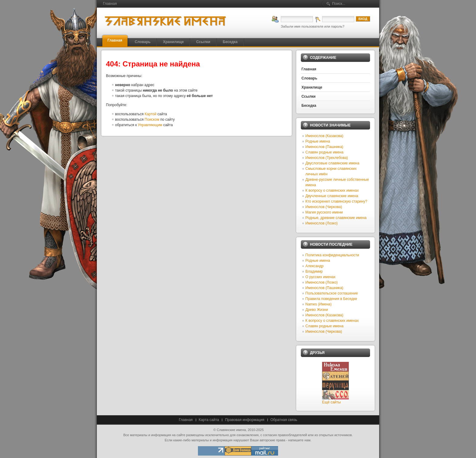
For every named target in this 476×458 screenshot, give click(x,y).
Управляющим (150, 125)
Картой (150, 114)
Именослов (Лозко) (321, 223)
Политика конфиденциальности (332, 255)
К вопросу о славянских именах (332, 190)
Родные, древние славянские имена (336, 218)
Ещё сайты (331, 402)
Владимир (314, 271)
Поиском (152, 120)
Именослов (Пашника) (324, 147)
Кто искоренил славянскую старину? (336, 201)
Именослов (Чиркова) (324, 207)
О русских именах (320, 277)
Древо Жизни (317, 310)
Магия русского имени (324, 212)
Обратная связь (284, 420)
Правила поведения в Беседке (331, 299)
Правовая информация (245, 420)
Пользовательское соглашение (332, 293)
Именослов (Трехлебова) (327, 158)
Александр (314, 266)
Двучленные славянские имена (332, 196)
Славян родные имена (324, 152)
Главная (186, 420)
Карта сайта (209, 420)
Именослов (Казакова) (324, 136)
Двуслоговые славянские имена (332, 163)
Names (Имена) (318, 304)
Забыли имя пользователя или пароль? (313, 26)
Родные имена (318, 141)
